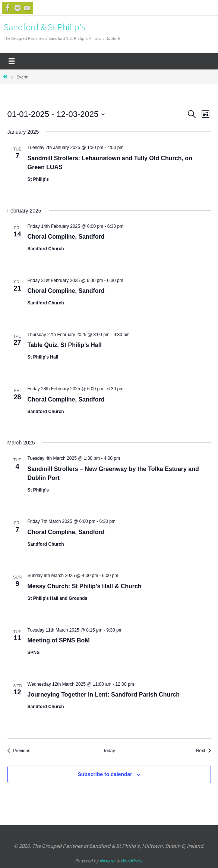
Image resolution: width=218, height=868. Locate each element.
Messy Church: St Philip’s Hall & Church (85, 586)
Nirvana (108, 861)
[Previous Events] (19, 751)
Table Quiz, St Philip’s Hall (65, 345)
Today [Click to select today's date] (109, 751)
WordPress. (132, 861)
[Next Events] (203, 751)
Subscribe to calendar (105, 774)
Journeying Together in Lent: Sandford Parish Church (104, 695)
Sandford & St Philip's (44, 27)
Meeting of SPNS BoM (59, 640)
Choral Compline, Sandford (66, 237)
